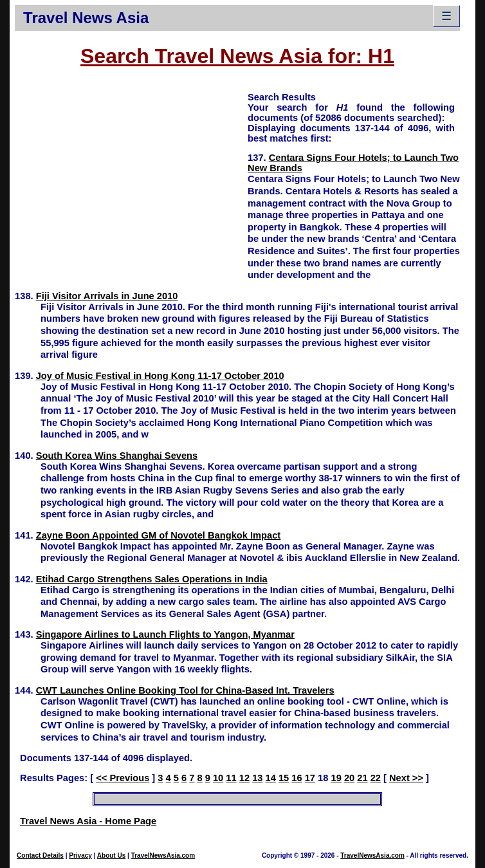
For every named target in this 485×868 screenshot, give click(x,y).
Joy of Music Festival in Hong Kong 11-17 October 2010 (160, 376)
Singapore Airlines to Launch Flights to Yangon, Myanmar (165, 634)
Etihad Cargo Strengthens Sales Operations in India (152, 579)
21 (362, 778)
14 (271, 778)
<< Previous (123, 778)
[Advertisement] (131, 181)
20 (349, 778)
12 (244, 778)
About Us (111, 855)
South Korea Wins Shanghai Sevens (117, 456)
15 (284, 778)
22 (376, 778)
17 (310, 778)
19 (336, 778)
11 (231, 778)
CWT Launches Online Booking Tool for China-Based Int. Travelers (185, 690)
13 (257, 778)
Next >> (406, 778)
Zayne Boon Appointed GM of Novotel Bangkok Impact (159, 535)
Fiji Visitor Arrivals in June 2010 (107, 296)
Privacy (80, 855)
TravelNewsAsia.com (163, 855)
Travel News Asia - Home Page (88, 821)
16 (297, 778)
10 (218, 778)
